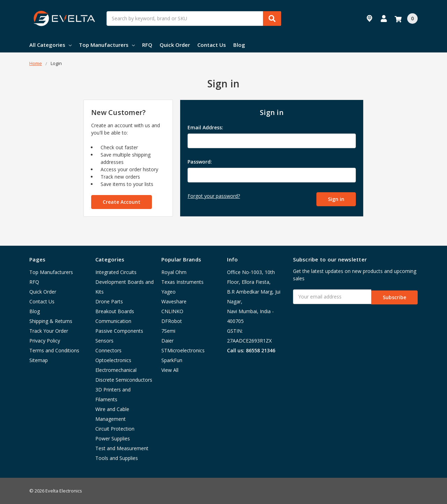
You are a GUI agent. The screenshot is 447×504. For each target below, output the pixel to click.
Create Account (122, 202)
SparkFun (172, 360)
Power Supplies (113, 438)
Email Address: (205, 127)
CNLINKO (172, 311)
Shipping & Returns (51, 321)
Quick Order (175, 45)
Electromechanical (116, 370)
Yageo (168, 292)
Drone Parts (109, 301)
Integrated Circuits (116, 272)
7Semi (168, 331)
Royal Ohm (174, 272)
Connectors (108, 350)
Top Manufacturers (107, 45)
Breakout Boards (115, 311)
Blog (239, 45)
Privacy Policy (45, 341)
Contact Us (212, 45)
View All (170, 370)
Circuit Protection (115, 429)
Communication (113, 321)
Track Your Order (49, 331)
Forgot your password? (214, 196)
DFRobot (172, 321)
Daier (167, 341)
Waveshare (174, 301)
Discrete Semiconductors (124, 380)
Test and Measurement (122, 448)
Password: (200, 162)
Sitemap (39, 360)
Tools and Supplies (117, 458)
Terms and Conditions (54, 350)
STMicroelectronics (183, 350)
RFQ (147, 45)
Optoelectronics (113, 360)
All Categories (50, 45)
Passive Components (119, 331)
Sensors (104, 341)
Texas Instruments (182, 282)
